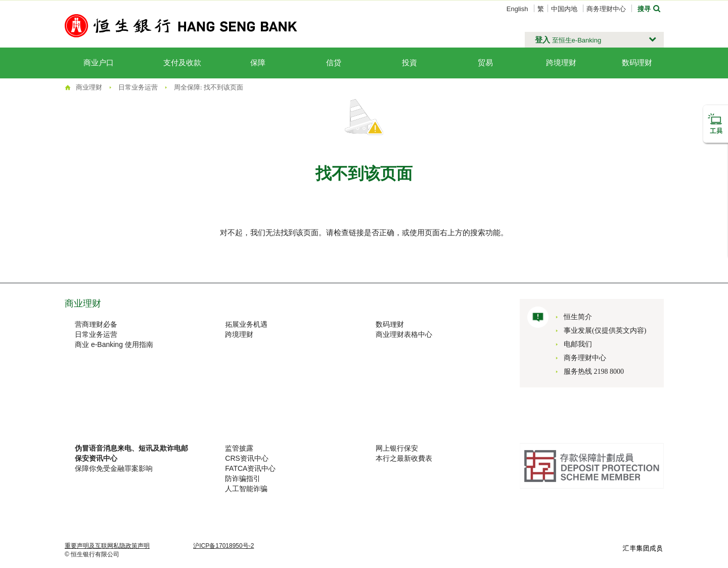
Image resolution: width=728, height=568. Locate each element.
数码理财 (637, 63)
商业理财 (89, 87)
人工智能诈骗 (246, 489)
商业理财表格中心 (404, 334)
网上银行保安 (397, 448)
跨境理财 (561, 63)
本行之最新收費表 (404, 458)
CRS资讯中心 (247, 458)
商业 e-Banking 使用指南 (114, 344)
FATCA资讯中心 (250, 468)
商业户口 (99, 63)
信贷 (334, 63)
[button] (594, 40)
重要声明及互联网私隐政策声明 (107, 546)
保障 (258, 63)
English (517, 9)
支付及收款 (182, 63)
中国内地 (564, 9)
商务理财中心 (606, 9)
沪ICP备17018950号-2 (223, 546)
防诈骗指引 (243, 478)
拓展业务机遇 (246, 324)
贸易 (485, 63)
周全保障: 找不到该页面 (209, 87)
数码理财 (390, 324)
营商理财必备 (96, 324)
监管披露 (239, 448)
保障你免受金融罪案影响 (114, 468)
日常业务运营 (138, 87)
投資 (409, 63)
